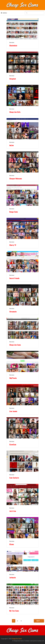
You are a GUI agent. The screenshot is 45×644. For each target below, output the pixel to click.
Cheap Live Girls (15, 112)
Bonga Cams (14, 212)
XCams (12, 544)
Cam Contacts (14, 478)
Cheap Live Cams (15, 345)
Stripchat (13, 79)
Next (39, 621)
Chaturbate (13, 46)
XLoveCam (13, 445)
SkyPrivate (13, 378)
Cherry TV (13, 245)
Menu (5, 13)
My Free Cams (14, 611)
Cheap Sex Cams (17, 639)
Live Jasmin (13, 411)
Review (12, 42)
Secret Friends (14, 278)
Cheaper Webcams (16, 179)
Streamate (13, 312)
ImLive (12, 145)
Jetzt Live (13, 511)
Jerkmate (13, 578)
